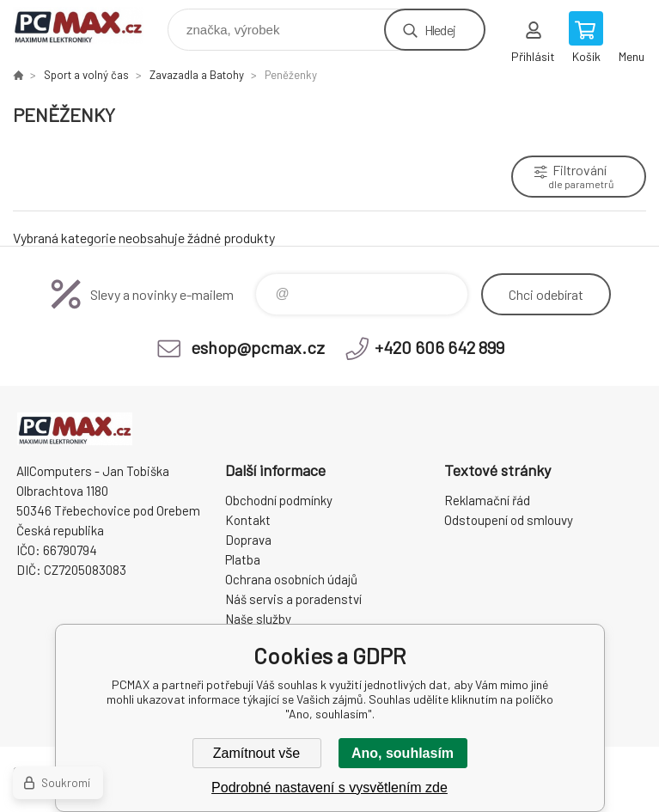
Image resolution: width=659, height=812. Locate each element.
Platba (243, 559)
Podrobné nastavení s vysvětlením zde (329, 788)
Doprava (248, 540)
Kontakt (248, 520)
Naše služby (258, 619)
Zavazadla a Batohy (197, 75)
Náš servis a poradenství (293, 599)
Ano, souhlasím (403, 753)
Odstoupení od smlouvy (509, 520)
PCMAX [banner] (89, 25)
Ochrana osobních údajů (291, 579)
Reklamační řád (487, 500)
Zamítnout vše (256, 753)
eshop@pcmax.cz (258, 347)
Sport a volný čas (86, 75)
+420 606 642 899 (439, 347)
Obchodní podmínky (279, 500)
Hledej (440, 30)
